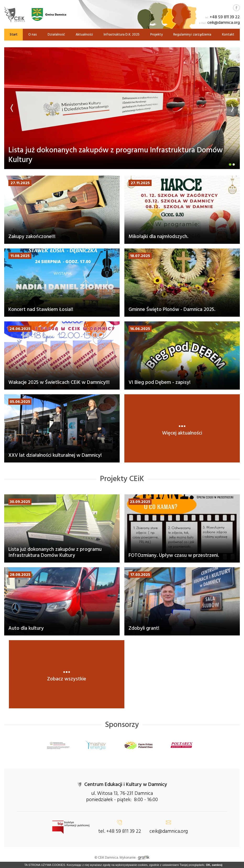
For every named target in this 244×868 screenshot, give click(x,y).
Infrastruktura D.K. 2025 (122, 34)
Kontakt (228, 34)
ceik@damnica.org (224, 22)
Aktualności (84, 34)
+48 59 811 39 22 (225, 17)
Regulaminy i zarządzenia (192, 34)
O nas (33, 34)
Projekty (156, 34)
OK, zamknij (214, 865)
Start (14, 34)
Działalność (56, 34)
